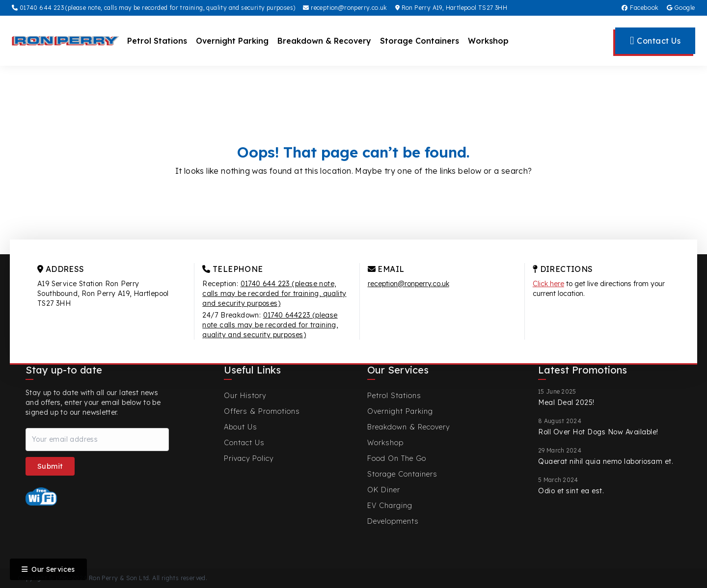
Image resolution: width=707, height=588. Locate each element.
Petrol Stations (157, 41)
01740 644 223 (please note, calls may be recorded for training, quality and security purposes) (153, 8)
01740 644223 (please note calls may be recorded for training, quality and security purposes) (270, 325)
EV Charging (390, 506)
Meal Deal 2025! (566, 402)
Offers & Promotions (262, 411)
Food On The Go (397, 458)
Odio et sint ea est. (571, 491)
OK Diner (384, 490)
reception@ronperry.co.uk (345, 8)
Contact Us (244, 443)
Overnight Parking (232, 41)
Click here (548, 284)
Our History (245, 396)
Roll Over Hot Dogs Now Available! (598, 432)
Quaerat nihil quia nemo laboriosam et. (606, 461)
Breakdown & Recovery (324, 41)
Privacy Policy (249, 458)
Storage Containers (420, 41)
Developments (393, 521)
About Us (241, 427)
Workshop (488, 41)
